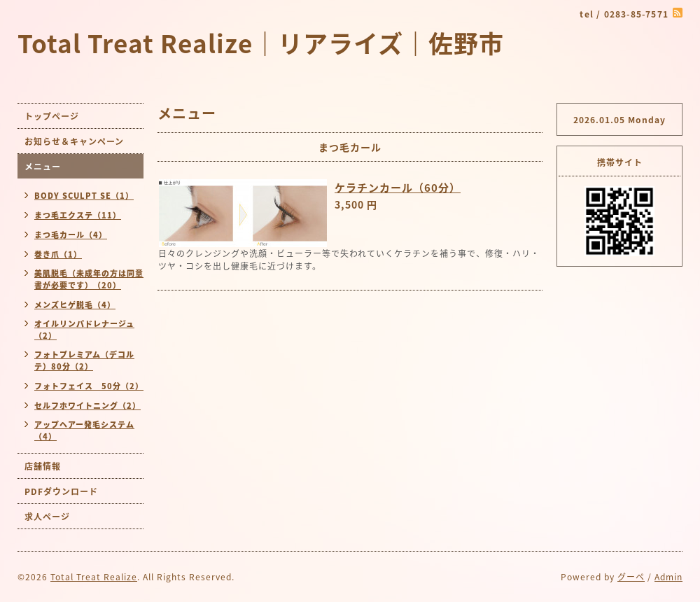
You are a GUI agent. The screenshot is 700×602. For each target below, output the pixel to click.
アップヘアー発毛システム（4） (84, 430)
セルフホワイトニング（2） (87, 406)
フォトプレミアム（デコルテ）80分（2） (84, 360)
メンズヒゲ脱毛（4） (75, 305)
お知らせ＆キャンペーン (74, 141)
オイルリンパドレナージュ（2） (84, 330)
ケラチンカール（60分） (398, 188)
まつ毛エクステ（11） (78, 215)
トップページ (52, 116)
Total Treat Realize (94, 577)
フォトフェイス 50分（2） (89, 386)
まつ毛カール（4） (71, 235)
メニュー (43, 167)
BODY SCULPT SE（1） (84, 196)
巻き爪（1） (58, 254)
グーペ (631, 577)
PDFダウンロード (61, 491)
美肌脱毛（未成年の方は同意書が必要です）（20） (89, 279)
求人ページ (47, 517)
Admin (668, 577)
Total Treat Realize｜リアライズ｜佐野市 (261, 43)
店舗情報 (43, 466)
